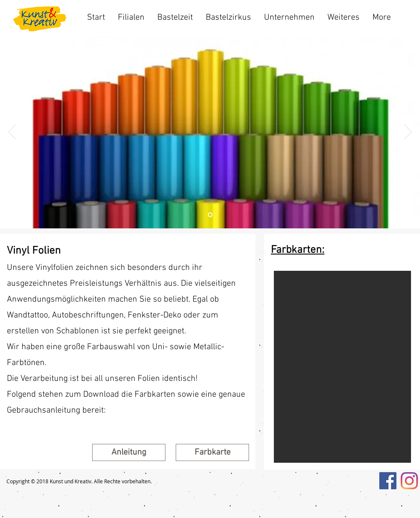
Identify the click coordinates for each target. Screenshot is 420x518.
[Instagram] (409, 481)
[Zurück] (12, 132)
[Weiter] (408, 132)
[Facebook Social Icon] (388, 481)
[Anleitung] (129, 452)
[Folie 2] (210, 215)
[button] (212, 452)
